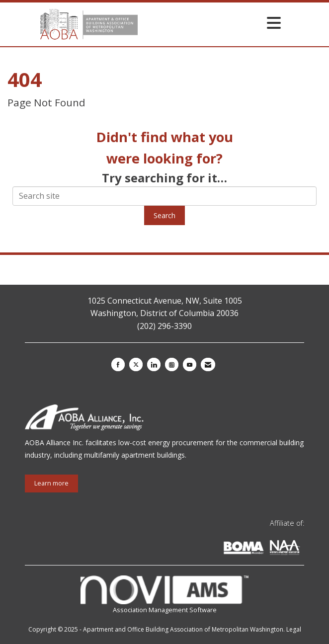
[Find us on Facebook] (118, 364)
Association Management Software (164, 595)
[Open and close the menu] (212, 23)
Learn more (51, 483)
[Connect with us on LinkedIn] (154, 364)
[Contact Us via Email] (208, 364)
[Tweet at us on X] (136, 364)
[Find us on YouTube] (190, 364)
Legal (294, 629)
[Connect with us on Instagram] (172, 364)
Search (164, 215)
